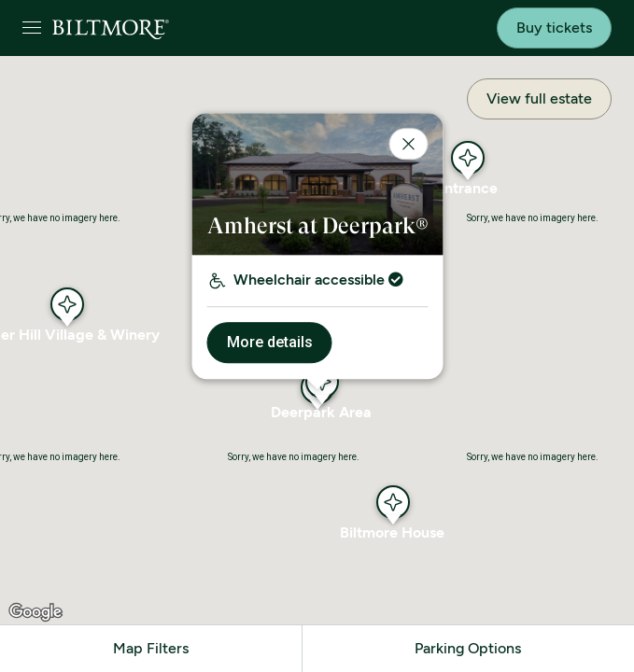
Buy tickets (554, 28)
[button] (393, 502)
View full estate (539, 98)
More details (269, 342)
